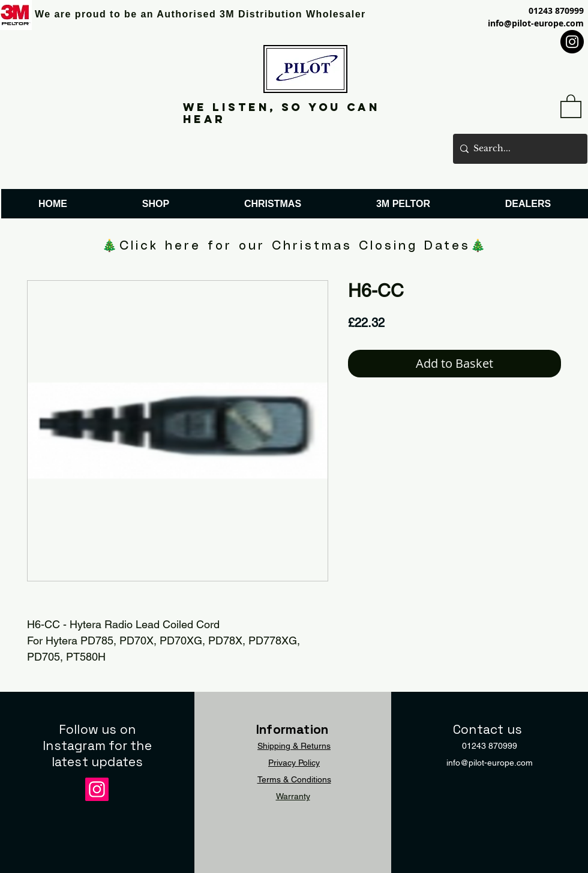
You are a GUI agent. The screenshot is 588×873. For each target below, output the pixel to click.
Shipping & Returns (294, 746)
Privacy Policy (294, 763)
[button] (571, 106)
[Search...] (518, 149)
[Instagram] (572, 42)
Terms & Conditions (294, 779)
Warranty (293, 796)
